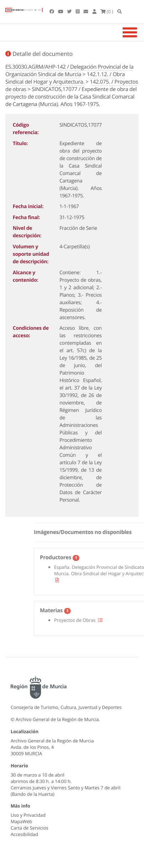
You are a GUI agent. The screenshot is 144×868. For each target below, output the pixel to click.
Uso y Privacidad (28, 815)
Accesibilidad (24, 834)
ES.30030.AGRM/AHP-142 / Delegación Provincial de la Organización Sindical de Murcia (69, 71)
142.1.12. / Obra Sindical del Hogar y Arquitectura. (65, 78)
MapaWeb (21, 821)
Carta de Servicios (30, 828)
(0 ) (107, 11)
